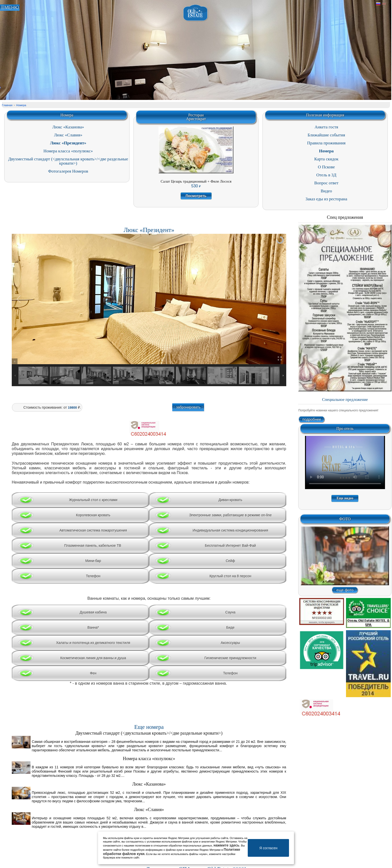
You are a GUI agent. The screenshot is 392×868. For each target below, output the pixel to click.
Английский (384, 4)
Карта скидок (326, 159)
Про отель (345, 429)
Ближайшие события (326, 135)
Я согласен (268, 848)
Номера (21, 105)
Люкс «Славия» (68, 135)
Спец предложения (345, 217)
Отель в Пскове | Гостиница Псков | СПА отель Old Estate (196, 13)
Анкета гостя (326, 127)
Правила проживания (326, 143)
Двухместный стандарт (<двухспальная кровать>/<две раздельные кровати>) (68, 161)
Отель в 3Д (326, 175)
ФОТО (345, 519)
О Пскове (326, 167)
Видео (326, 191)
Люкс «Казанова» (68, 127)
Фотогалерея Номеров (68, 171)
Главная (7, 105)
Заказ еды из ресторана (326, 199)
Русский (378, 4)
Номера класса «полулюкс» (68, 151)
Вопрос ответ (326, 183)
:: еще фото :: (345, 590)
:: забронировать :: (188, 407)
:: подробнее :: (312, 419)
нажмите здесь (226, 845)
